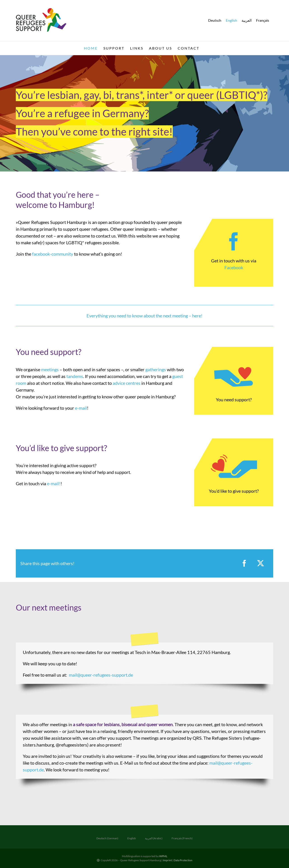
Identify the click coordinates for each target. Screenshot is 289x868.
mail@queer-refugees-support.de (101, 675)
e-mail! (54, 483)
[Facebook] (244, 563)
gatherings (156, 369)
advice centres (127, 383)
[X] (261, 563)
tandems (75, 376)
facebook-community (53, 254)
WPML (163, 856)
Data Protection (183, 860)
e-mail (81, 408)
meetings (50, 369)
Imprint (168, 860)
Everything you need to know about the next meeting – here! (144, 316)
